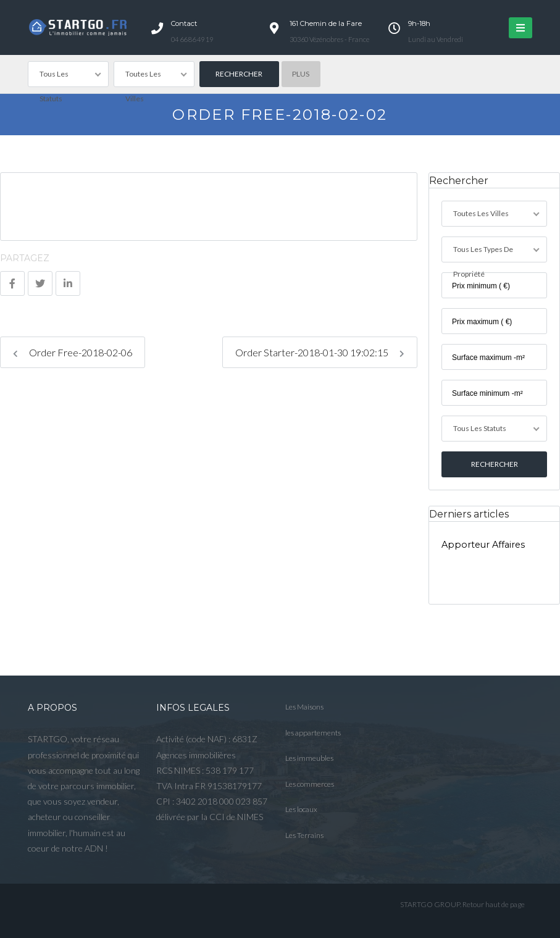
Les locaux (301, 809)
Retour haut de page (494, 904)
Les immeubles (309, 758)
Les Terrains (304, 835)
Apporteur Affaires (483, 545)
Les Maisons (304, 707)
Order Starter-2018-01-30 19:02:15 (320, 352)
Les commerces (310, 784)
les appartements (313, 733)
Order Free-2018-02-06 (73, 352)
